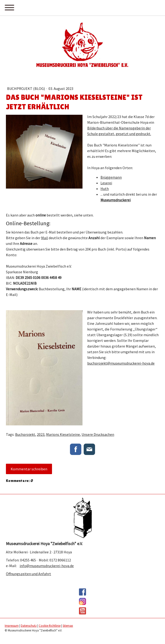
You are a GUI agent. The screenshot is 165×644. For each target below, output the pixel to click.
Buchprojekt (25, 434)
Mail (45, 238)
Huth (105, 189)
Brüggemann (111, 177)
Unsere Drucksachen (98, 434)
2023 (41, 434)
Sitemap (68, 626)
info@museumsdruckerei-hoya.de (47, 566)
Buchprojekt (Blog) (26, 88)
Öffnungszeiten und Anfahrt (28, 574)
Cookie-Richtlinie (50, 626)
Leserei (106, 183)
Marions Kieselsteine (63, 434)
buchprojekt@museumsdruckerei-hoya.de (121, 363)
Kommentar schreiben (29, 469)
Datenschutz (29, 626)
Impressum (12, 626)
